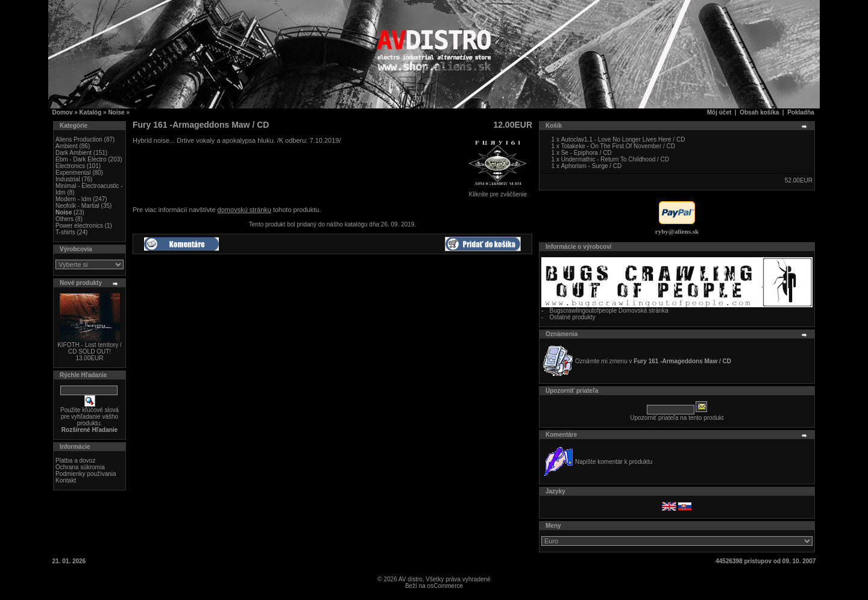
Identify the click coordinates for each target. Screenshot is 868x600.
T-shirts (65, 232)
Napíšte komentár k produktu (614, 462)
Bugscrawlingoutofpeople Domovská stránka (609, 311)
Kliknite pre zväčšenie (498, 192)
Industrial (68, 179)
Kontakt (66, 480)
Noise (116, 112)
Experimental (73, 173)
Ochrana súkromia (80, 467)
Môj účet (719, 112)
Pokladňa (800, 112)
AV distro (410, 579)
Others (64, 219)
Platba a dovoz (75, 461)
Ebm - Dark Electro (81, 159)
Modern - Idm (73, 199)
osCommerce (445, 586)
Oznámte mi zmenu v (653, 361)
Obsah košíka (759, 112)
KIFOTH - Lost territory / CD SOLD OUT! (90, 348)
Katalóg (91, 112)
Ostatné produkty (573, 317)
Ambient (67, 146)
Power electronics (79, 226)
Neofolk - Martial (77, 206)
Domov (63, 112)
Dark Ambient (74, 153)
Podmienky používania (86, 474)
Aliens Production (79, 139)
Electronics (70, 166)
